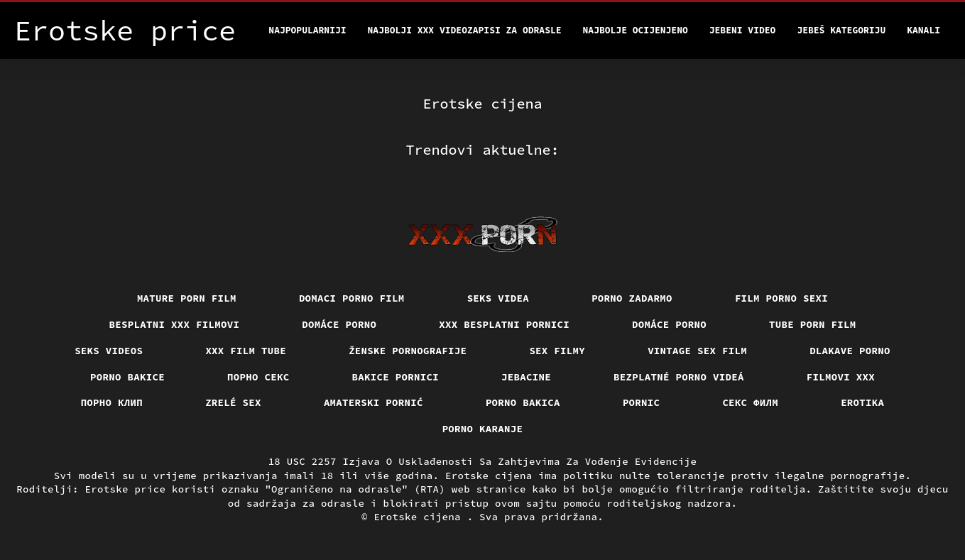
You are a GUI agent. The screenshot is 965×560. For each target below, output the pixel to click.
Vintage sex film (697, 351)
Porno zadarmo (632, 298)
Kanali (923, 30)
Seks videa (498, 298)
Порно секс (258, 377)
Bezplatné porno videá (679, 377)
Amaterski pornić (374, 402)
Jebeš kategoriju (841, 30)
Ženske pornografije (408, 351)
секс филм (750, 402)
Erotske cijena (420, 517)
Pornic (642, 402)
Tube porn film (813, 324)
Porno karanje (483, 429)
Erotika (862, 402)
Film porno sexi (781, 298)
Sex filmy (557, 351)
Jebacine (526, 377)
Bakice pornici (396, 377)
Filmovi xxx (841, 377)
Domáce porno (339, 324)
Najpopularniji (307, 30)
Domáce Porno (669, 324)
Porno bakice (127, 377)
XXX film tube (246, 351)
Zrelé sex (233, 402)
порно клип (112, 402)
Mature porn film (187, 298)
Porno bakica (523, 402)
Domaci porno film (352, 298)
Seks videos (109, 351)
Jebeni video (743, 30)
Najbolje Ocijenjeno (636, 30)
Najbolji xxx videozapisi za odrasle (465, 30)
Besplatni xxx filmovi (175, 324)
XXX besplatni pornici (504, 324)
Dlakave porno (850, 351)
